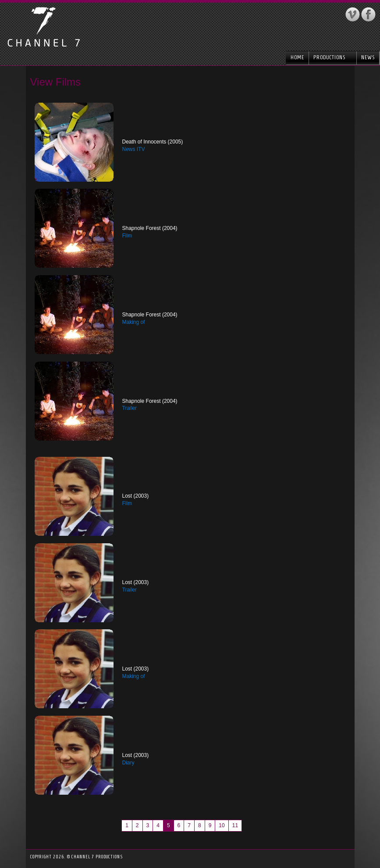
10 (222, 825)
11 (235, 825)
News (368, 57)
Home (297, 57)
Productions (333, 57)
